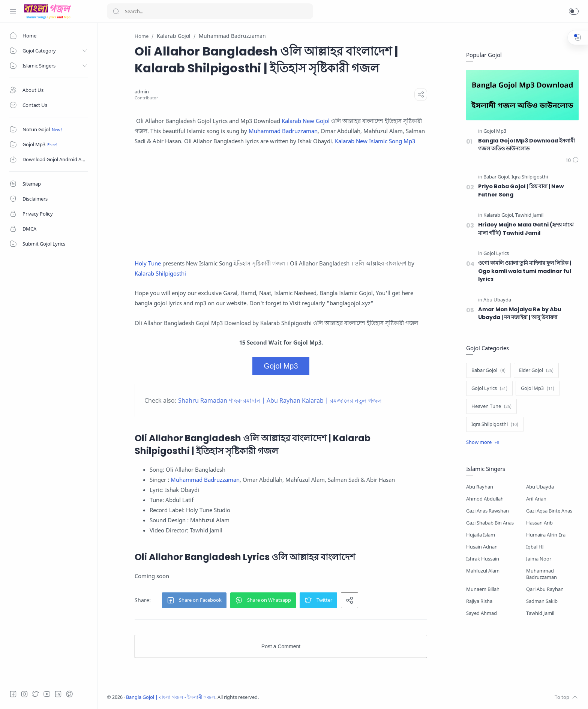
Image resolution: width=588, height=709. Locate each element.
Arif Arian (536, 499)
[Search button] (116, 11)
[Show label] (483, 442)
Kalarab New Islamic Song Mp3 (375, 141)
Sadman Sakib (542, 601)
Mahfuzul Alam (483, 571)
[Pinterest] (69, 694)
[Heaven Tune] (491, 406)
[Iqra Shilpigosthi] (530, 177)
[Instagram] (24, 694)
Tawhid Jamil (540, 613)
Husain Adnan (482, 547)
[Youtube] (47, 694)
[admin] (142, 92)
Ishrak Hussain (483, 559)
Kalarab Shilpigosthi (160, 273)
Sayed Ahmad (481, 613)
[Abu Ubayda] (497, 300)
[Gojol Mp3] (495, 131)
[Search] (210, 11)
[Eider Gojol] (536, 370)
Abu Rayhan (480, 487)
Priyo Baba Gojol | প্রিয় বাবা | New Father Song (521, 190)
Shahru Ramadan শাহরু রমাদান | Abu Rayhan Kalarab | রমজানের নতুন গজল (280, 400)
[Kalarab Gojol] (499, 215)
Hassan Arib (539, 523)
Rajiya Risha (479, 601)
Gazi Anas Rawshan (487, 511)
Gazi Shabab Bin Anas (490, 523)
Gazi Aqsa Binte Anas (549, 511)
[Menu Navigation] (13, 11)
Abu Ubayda (540, 487)
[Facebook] (13, 694)
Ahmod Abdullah (485, 499)
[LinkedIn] (58, 694)
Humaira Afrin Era (546, 535)
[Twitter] (36, 694)
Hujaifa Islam (481, 535)
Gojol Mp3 (281, 366)
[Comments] (572, 160)
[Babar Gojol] (497, 177)
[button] (574, 11)
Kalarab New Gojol (306, 121)
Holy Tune (148, 263)
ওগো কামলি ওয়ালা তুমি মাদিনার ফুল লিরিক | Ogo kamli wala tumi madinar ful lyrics (525, 271)
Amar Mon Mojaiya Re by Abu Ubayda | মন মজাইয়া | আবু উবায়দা (520, 313)
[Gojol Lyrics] (496, 254)
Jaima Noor (539, 559)
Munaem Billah (483, 589)
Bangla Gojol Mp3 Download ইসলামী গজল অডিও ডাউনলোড (526, 145)
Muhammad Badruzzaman (283, 131)
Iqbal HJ (535, 547)
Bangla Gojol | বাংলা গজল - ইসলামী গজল (171, 697)
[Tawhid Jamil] (529, 215)
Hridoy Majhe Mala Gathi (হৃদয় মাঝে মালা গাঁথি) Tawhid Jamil (526, 229)
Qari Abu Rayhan (545, 589)
